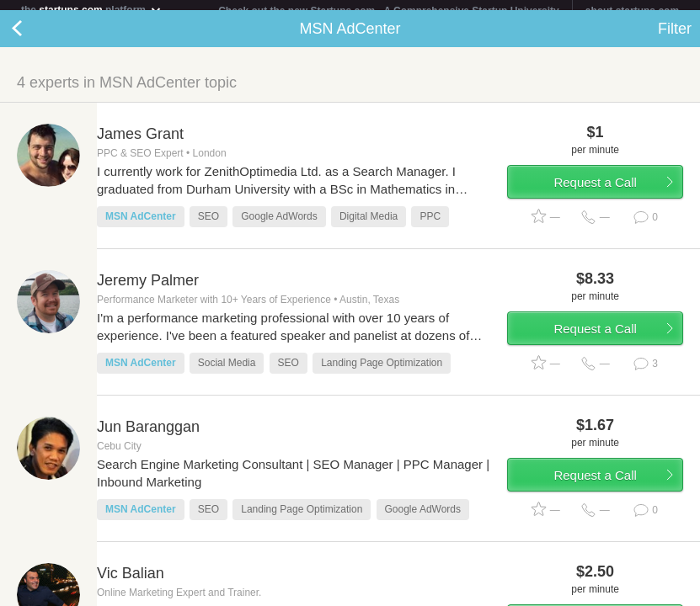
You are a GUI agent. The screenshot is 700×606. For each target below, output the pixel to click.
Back (34, 39)
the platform (92, 10)
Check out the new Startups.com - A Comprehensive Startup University (389, 11)
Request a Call (595, 192)
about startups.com (632, 11)
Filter (675, 39)
